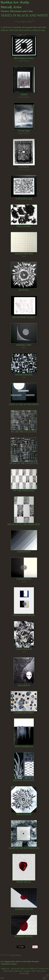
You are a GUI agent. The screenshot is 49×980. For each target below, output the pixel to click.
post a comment (15, 955)
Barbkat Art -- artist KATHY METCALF (15, 969)
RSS (2, 978)
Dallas (32, 969)
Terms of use (41, 971)
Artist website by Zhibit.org (12, 971)
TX (36, 969)
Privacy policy (24, 973)
